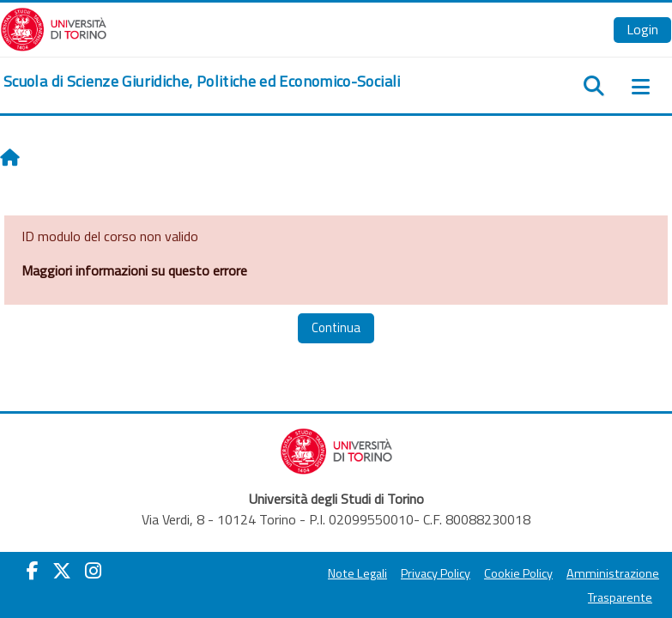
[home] (202, 82)
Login (642, 29)
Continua (336, 327)
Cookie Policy (518, 573)
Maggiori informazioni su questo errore (134, 270)
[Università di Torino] (54, 27)
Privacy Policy (436, 573)
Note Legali (357, 573)
